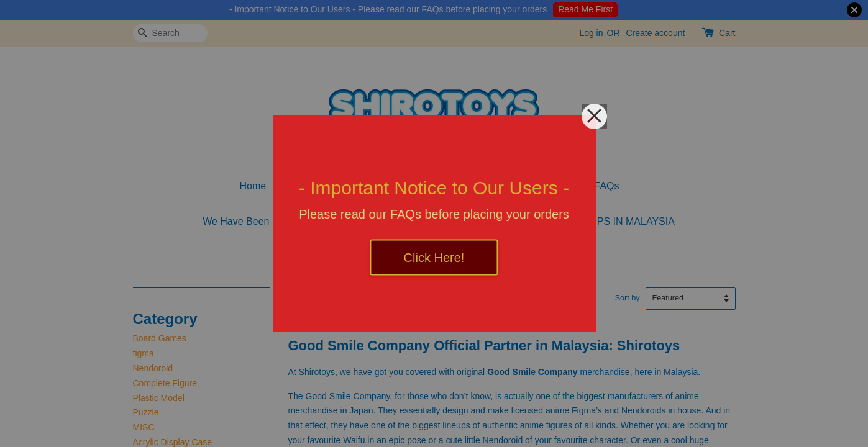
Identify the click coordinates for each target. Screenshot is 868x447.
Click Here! (434, 258)
